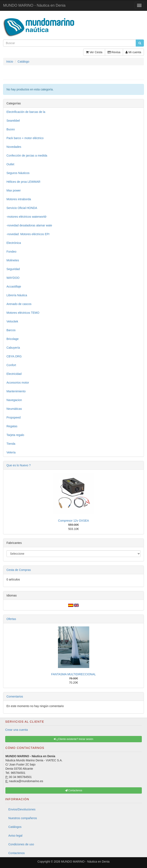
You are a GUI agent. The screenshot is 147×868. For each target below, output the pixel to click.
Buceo (11, 129)
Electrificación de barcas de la (26, 112)
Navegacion (14, 400)
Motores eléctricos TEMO (23, 313)
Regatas (12, 426)
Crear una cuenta (16, 730)
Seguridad (13, 269)
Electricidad (14, 374)
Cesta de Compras (19, 570)
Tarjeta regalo (15, 435)
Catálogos (15, 827)
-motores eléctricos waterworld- (27, 217)
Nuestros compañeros (23, 818)
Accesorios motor (18, 383)
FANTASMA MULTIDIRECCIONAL (73, 674)
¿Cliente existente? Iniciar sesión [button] (73, 739)
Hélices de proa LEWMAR (23, 182)
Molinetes (13, 260)
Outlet (10, 164)
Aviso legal (15, 836)
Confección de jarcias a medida (27, 156)
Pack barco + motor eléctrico (25, 138)
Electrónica (14, 243)
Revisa (114, 52)
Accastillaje (14, 286)
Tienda (11, 444)
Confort (11, 365)
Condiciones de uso (21, 844)
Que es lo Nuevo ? (19, 465)
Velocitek (12, 321)
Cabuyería (13, 348)
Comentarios (15, 696)
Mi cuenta (133, 52)
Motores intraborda (19, 199)
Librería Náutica (17, 295)
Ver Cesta (94, 52)
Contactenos (17, 853)
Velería (11, 452)
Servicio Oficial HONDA (22, 208)
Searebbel (13, 121)
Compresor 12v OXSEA (74, 521)
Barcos (11, 330)
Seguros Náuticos (18, 173)
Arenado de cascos (19, 304)
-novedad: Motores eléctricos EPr (28, 234)
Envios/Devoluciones (22, 809)
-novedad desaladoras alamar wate (29, 225)
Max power (14, 190)
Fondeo (11, 252)
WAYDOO (13, 278)
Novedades (14, 147)
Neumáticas (14, 409)
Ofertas (11, 619)
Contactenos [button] (74, 790)
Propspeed (14, 417)
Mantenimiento (16, 391)
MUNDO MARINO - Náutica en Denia (34, 5)
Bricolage (13, 339)
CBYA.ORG (14, 356)
